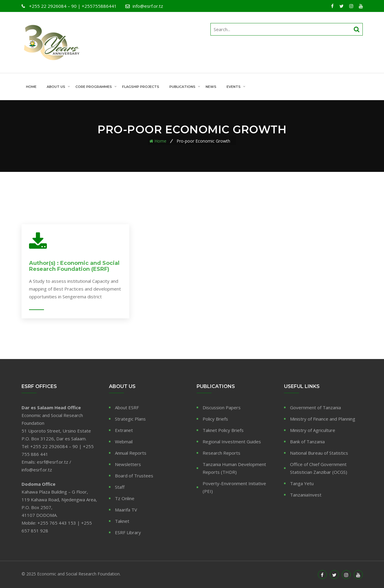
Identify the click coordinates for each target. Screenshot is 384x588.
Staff (120, 487)
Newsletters (128, 464)
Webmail (124, 442)
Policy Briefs (215, 419)
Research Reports (221, 453)
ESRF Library (128, 532)
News (211, 87)
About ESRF (127, 407)
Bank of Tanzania (307, 442)
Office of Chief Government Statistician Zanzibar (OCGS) (319, 468)
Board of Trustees (134, 476)
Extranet (124, 430)
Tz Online (125, 498)
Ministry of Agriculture (313, 430)
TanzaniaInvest (306, 495)
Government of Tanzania (315, 407)
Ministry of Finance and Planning (323, 419)
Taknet (122, 521)
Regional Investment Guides (232, 442)
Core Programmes (94, 87)
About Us (56, 87)
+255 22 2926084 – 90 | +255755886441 (72, 6)
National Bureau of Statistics (319, 453)
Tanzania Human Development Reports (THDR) (234, 468)
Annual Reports (131, 453)
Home (31, 87)
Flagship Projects (141, 87)
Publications (182, 87)
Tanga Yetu (302, 483)
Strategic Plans (130, 419)
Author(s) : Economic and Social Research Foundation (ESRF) (74, 266)
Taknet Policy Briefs (223, 430)
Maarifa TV (126, 510)
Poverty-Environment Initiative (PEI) (234, 487)
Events (234, 87)
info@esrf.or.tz (148, 6)
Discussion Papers (222, 407)
